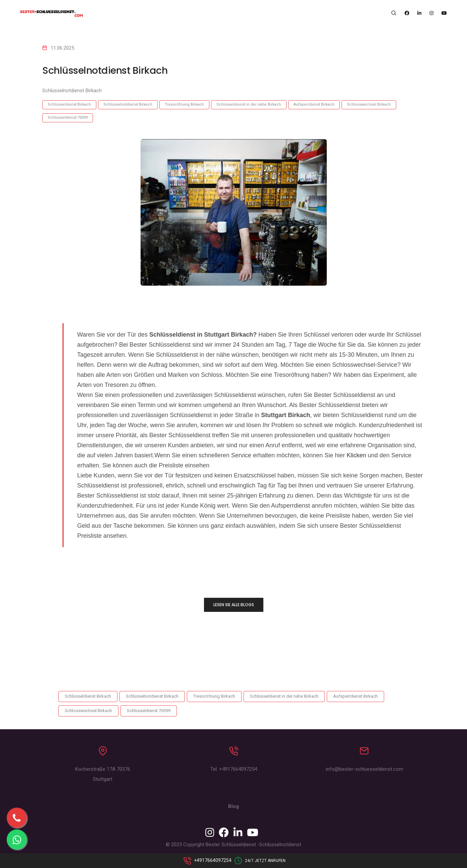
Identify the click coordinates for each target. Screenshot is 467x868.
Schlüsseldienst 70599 (68, 118)
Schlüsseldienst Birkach (69, 104)
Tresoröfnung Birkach (184, 104)
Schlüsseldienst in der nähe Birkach (249, 104)
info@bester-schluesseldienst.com (365, 771)
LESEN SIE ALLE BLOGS (234, 605)
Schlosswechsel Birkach (369, 104)
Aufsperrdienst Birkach (314, 104)
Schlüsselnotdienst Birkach (128, 104)
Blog (234, 808)
